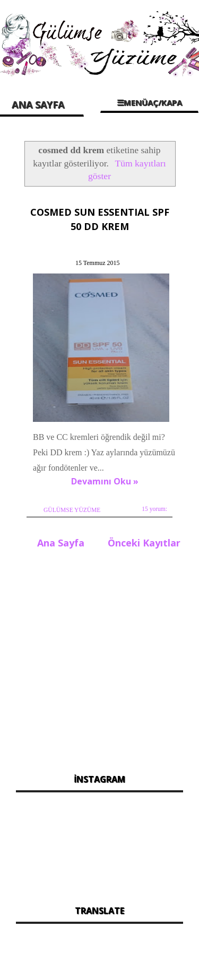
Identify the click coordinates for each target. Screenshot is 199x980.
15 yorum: (154, 509)
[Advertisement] (99, 658)
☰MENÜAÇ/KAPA (149, 102)
